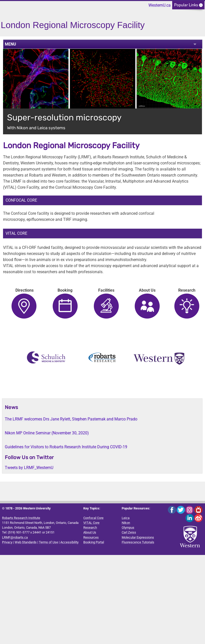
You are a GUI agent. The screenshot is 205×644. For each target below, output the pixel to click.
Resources (91, 537)
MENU (10, 44)
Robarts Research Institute (21, 518)
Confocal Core (93, 518)
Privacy (7, 542)
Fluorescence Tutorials (138, 542)
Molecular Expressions (138, 537)
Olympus (128, 528)
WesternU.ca (160, 5)
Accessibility (69, 542)
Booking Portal (94, 542)
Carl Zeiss (129, 532)
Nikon (126, 523)
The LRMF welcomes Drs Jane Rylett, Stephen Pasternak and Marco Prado (71, 419)
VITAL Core (91, 523)
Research (90, 528)
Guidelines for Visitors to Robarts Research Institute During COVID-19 (66, 447)
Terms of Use (48, 542)
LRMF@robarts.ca (15, 537)
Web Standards (26, 542)
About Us (90, 532)
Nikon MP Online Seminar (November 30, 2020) (47, 433)
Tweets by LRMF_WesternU (29, 468)
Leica (126, 518)
